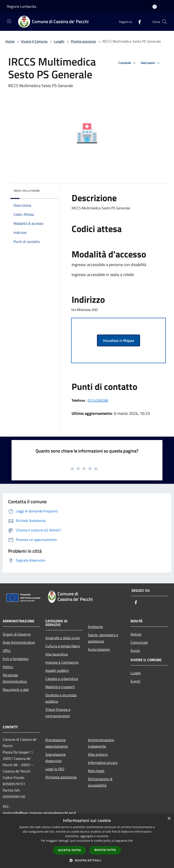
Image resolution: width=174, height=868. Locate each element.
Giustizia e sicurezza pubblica (61, 698)
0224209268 (98, 400)
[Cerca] (164, 22)
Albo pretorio (98, 754)
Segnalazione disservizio (56, 758)
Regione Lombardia (22, 6)
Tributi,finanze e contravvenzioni (58, 713)
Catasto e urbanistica (62, 679)
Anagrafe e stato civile (63, 638)
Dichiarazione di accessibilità (100, 782)
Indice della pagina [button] (27, 191)
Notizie (136, 634)
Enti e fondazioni (16, 659)
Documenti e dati (16, 690)
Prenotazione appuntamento (57, 743)
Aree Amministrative (19, 642)
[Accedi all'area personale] (155, 7)
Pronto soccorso (83, 41)
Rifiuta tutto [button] (105, 850)
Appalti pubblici (57, 670)
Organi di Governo (17, 634)
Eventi (135, 681)
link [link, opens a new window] (131, 841)
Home (10, 41)
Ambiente (95, 627)
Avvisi (135, 650)
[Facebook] (138, 22)
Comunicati (139, 642)
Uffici (7, 650)
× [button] (169, 819)
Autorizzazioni (99, 649)
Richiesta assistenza (61, 777)
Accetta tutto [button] (70, 850)
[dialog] (87, 841)
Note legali (96, 771)
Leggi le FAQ (55, 769)
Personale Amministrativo (15, 678)
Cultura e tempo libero (63, 646)
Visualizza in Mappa (118, 340)
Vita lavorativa (57, 654)
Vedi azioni (151, 63)
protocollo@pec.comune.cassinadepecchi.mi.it (39, 813)
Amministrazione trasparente (101, 743)
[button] (87, 860)
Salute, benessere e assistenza (103, 638)
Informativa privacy (103, 763)
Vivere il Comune (35, 41)
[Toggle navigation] (9, 21)
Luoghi (59, 41)
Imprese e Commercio (62, 662)
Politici (8, 667)
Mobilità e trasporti (60, 687)
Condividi (128, 63)
